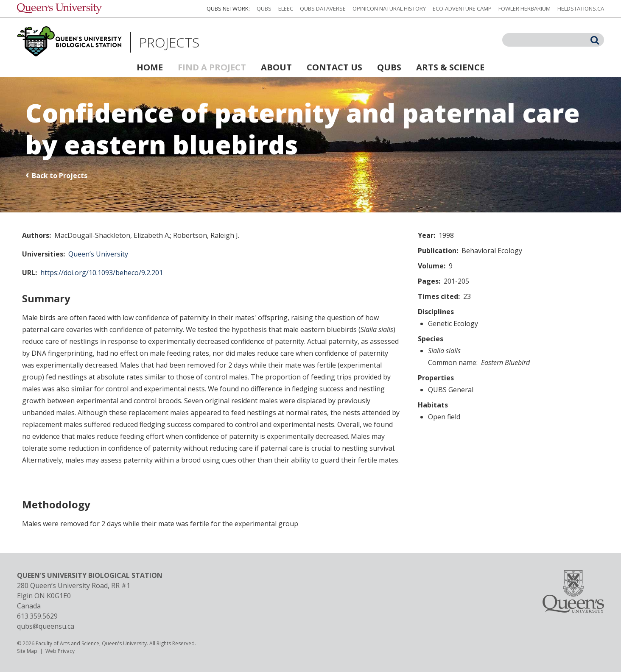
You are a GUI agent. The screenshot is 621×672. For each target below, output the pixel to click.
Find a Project (212, 67)
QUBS (264, 8)
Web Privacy (60, 651)
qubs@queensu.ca (46, 626)
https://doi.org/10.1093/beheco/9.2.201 (102, 273)
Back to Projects (60, 176)
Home (150, 67)
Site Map (27, 651)
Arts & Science (450, 67)
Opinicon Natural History (389, 8)
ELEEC (286, 8)
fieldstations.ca (581, 8)
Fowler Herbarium (524, 8)
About (276, 67)
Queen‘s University (98, 254)
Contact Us (334, 67)
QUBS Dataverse (323, 8)
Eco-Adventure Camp (462, 8)
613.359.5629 (37, 616)
